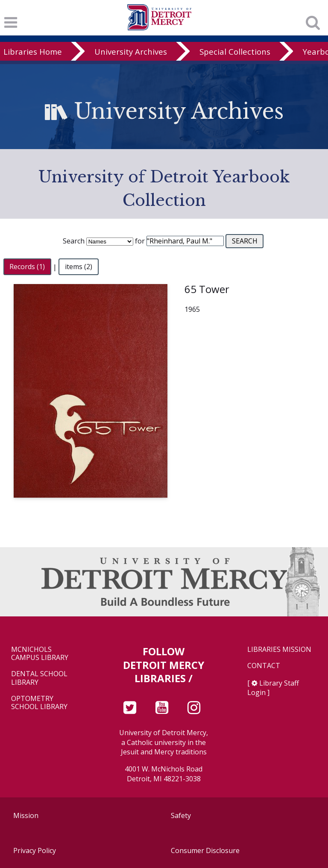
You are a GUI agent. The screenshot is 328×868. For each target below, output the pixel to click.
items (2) (79, 267)
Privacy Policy (35, 850)
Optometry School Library (39, 703)
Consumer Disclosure (205, 850)
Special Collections (235, 51)
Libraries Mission (279, 650)
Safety (181, 815)
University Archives (131, 51)
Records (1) (27, 267)
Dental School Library (39, 678)
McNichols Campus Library (40, 654)
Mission (26, 815)
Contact (264, 666)
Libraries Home (33, 51)
